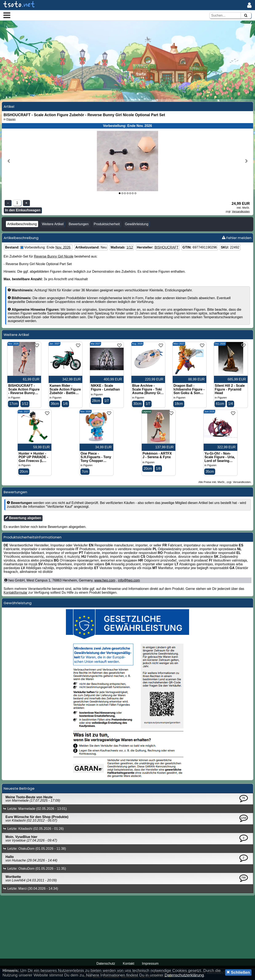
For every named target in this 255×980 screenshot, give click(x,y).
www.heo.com (105, 580)
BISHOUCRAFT (166, 247)
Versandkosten (241, 211)
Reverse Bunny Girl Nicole (54, 256)
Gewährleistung (137, 224)
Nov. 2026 (63, 247)
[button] (7, 15)
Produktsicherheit (107, 224)
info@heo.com (129, 580)
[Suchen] (246, 16)
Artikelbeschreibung (22, 224)
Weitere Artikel (53, 224)
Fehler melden (237, 238)
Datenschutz (106, 964)
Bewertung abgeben (23, 518)
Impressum (150, 964)
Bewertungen (79, 224)
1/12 (130, 247)
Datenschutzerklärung (184, 975)
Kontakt (128, 964)
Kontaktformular (15, 593)
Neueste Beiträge (19, 788)
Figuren (11, 119)
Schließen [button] (238, 972)
